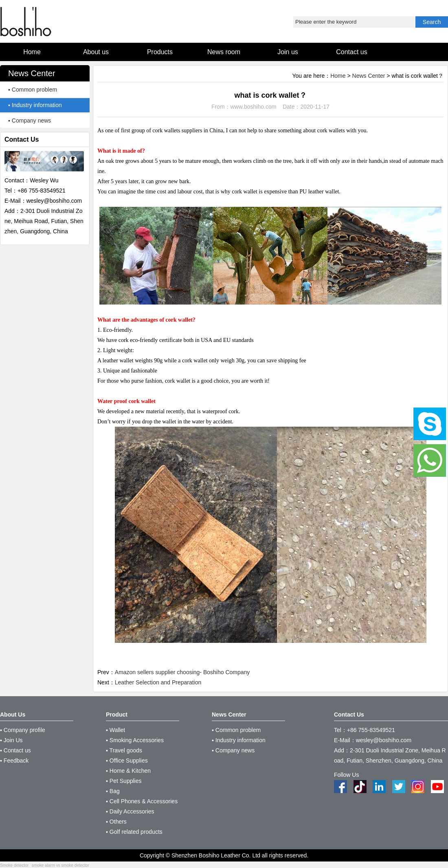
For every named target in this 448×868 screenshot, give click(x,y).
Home (338, 76)
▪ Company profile (23, 730)
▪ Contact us (15, 750)
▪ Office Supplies (127, 761)
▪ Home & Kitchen (128, 771)
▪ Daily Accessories (130, 811)
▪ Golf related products (134, 832)
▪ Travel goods (124, 750)
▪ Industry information (35, 105)
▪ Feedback (14, 761)
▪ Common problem (33, 90)
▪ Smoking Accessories (135, 740)
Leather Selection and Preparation (158, 682)
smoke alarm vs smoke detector (60, 865)
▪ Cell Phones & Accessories (142, 801)
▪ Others (116, 822)
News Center (369, 76)
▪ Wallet (115, 730)
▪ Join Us (11, 740)
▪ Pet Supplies (124, 781)
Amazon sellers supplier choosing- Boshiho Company (182, 672)
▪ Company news (30, 121)
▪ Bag (113, 791)
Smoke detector (14, 865)
